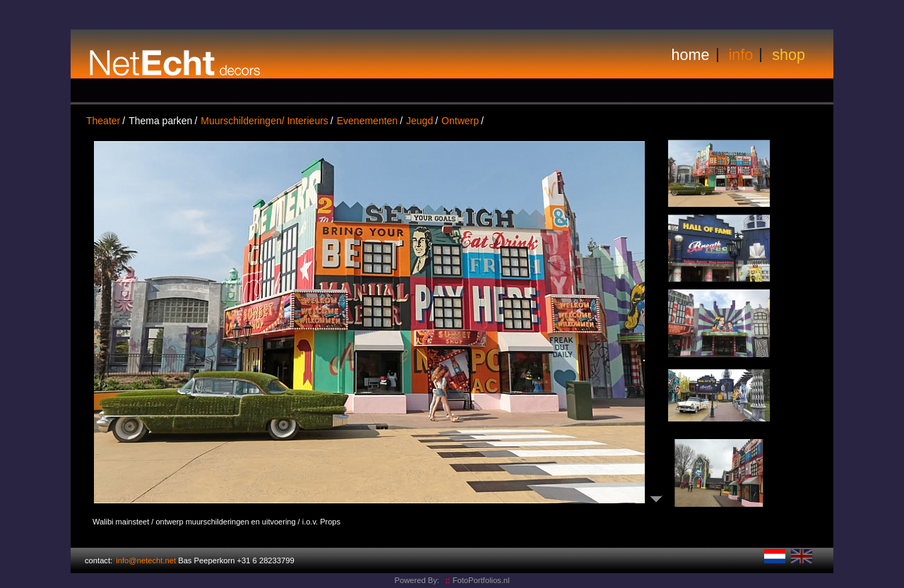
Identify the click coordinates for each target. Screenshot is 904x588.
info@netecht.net (146, 560)
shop (789, 55)
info (741, 55)
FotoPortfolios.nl (477, 580)
